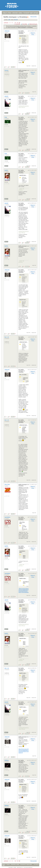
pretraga (36, 13)
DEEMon (7, 760)
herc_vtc (7, 337)
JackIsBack (8, 517)
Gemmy (7, 70)
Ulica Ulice (7, 485)
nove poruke (27, 13)
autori (32, 13)
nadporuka (34, 66)
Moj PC (6, 92)
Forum (8, 864)
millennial (7, 31)
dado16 (7, 96)
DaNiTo (6, 170)
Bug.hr (4, 864)
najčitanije (21, 13)
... (14, 23)
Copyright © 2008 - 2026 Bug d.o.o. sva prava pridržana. (21, 867)
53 (15, 23)
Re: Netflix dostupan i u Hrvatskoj (22, 32)
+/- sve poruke (17, 24)
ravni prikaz (25, 24)
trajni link (28, 66)
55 (19, 23)
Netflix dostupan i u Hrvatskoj (25, 27)
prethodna (6, 23)
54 (17, 23)
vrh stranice (36, 864)
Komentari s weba (15, 864)
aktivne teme (15, 13)
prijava (4, 13)
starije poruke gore (33, 24)
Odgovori (33, 33)
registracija (9, 13)
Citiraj (33, 35)
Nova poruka (34, 17)
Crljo (6, 117)
